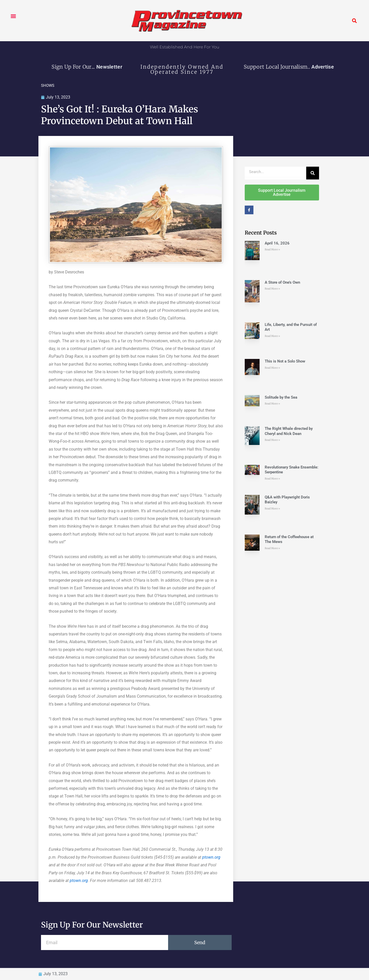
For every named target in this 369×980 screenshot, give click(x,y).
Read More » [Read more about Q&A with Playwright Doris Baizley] (272, 509)
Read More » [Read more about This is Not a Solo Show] (272, 368)
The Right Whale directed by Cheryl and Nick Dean (289, 431)
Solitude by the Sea (281, 397)
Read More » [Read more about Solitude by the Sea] (272, 404)
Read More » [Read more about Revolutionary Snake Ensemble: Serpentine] (272, 479)
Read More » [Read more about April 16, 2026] (272, 249)
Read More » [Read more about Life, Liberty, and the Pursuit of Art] (272, 336)
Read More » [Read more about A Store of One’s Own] (272, 289)
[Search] (313, 173)
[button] (13, 16)
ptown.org (211, 857)
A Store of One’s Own (282, 282)
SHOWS (48, 86)
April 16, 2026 (277, 243)
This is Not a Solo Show (285, 361)
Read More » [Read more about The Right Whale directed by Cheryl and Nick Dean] (272, 440)
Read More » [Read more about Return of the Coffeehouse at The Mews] (272, 548)
